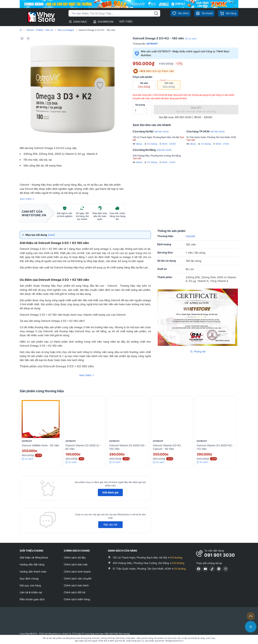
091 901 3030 (220, 555)
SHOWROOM (103, 22)
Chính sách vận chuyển (78, 578)
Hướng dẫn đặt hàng (32, 564)
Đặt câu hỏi (110, 524)
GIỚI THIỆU (126, 21)
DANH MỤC (78, 22)
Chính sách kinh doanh (77, 572)
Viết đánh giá (110, 492)
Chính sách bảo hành (76, 585)
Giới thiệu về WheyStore (34, 557)
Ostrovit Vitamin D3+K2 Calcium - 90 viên (167, 447)
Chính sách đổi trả (75, 592)
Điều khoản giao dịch (32, 599)
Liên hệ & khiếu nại (31, 592)
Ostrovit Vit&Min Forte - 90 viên (40, 445)
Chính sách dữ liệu (75, 557)
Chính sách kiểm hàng (77, 599)
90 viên (142, 85)
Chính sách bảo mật (76, 564)
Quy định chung (29, 578)
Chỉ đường (151, 144)
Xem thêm (27, 199)
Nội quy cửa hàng (30, 585)
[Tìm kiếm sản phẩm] (114, 13)
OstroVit (152, 44)
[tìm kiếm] (156, 13)
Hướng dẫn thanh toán (33, 572)
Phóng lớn (198, 351)
